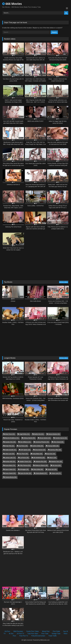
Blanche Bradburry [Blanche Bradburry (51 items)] (12, 438)
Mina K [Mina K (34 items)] (53, 458)
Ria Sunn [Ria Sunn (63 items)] (57, 465)
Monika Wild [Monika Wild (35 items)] (10, 461)
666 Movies (12, 4)
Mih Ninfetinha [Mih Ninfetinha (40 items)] (39, 458)
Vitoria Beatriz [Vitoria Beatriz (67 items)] (41, 473)
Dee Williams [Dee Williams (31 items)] (25, 442)
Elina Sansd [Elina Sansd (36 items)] (58, 442)
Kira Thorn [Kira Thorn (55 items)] (23, 454)
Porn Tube (45, 634)
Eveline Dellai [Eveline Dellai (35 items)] (38, 446)
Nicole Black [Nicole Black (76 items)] (10, 465)
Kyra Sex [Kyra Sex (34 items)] (51, 454)
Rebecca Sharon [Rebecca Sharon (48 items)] (41, 465)
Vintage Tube (56, 634)
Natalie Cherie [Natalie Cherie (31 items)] (25, 461)
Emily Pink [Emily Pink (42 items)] (9, 446)
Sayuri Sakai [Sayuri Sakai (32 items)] (10, 469)
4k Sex (11, 634)
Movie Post (46, 631)
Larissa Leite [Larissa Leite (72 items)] (10, 458)
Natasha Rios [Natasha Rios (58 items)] (41, 461)
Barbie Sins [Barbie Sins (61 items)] (39, 434)
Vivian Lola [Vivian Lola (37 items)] (56, 473)
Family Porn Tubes (33, 631)
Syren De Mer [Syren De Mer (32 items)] (26, 473)
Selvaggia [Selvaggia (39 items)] (24, 469)
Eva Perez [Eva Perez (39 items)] (23, 446)
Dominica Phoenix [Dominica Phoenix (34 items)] (42, 442)
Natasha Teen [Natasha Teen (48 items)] (56, 461)
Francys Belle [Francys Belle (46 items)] (53, 446)
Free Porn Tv (24, 636)
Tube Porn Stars (33, 634)
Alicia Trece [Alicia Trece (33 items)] (10, 434)
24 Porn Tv (20, 634)
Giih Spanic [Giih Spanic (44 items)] (25, 450)
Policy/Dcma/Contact (38, 636)
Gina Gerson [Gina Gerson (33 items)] (40, 450)
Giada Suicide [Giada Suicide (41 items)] (10, 450)
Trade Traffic (53, 636)
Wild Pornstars (18, 631)
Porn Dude (56, 631)
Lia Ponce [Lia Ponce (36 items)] (24, 458)
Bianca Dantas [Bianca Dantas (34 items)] (54, 434)
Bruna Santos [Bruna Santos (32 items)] (45, 438)
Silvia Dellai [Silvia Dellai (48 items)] (38, 469)
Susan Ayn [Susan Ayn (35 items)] (52, 469)
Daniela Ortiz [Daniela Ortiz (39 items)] (10, 442)
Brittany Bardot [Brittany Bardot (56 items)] (29, 438)
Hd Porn (7, 631)
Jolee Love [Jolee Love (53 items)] (10, 454)
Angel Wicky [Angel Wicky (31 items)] (24, 434)
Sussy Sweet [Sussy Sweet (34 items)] (10, 473)
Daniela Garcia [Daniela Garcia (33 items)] (61, 438)
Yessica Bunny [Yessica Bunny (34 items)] (11, 477)
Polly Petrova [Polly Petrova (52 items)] (25, 465)
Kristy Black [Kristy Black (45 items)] (37, 454)
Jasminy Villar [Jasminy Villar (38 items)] (55, 450)
